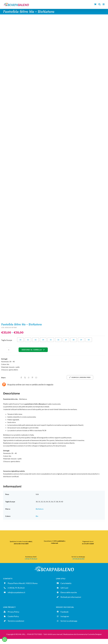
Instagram (65, 616)
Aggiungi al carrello (33, 350)
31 (28, 340)
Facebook (64, 612)
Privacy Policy (13, 612)
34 (43, 340)
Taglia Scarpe (7, 340)
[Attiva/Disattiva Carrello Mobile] (95, 4)
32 (36, 340)
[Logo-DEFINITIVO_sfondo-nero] (54, 566)
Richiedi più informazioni (71, 597)
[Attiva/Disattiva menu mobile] (104, 4)
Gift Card (64, 588)
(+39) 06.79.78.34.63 (16, 588)
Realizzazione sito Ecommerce (74, 634)
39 (81, 340)
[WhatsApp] (29, 378)
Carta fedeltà (66, 583)
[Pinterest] (32, 378)
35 (51, 340)
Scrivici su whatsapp (69, 621)
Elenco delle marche (69, 592)
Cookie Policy (13, 616)
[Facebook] (21, 378)
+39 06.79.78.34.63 (31, 559)
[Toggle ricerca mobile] (99, 4)
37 (66, 340)
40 (89, 340)
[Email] (36, 378)
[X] (25, 378)
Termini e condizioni (16, 621)
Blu (37, 516)
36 (58, 340)
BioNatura (40, 509)
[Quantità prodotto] (9, 350)
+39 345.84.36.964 (78, 559)
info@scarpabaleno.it (16, 592)
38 (74, 340)
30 (20, 340)
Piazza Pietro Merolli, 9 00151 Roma (23, 583)
